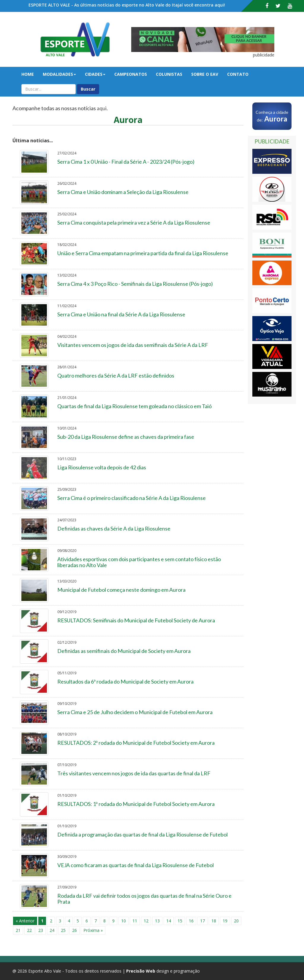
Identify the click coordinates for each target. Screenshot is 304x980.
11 (135, 921)
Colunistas (169, 74)
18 (214, 921)
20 (236, 921)
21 (18, 930)
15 (180, 921)
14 (169, 921)
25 (63, 930)
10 (123, 921)
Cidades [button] (95, 74)
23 (41, 930)
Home (28, 74)
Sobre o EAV (205, 74)
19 (225, 921)
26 (75, 930)
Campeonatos (131, 74)
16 (191, 921)
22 (29, 930)
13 (157, 921)
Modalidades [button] (59, 74)
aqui (102, 108)
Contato (238, 74)
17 (202, 921)
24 (52, 930)
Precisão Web (141, 971)
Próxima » (93, 930)
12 (146, 921)
